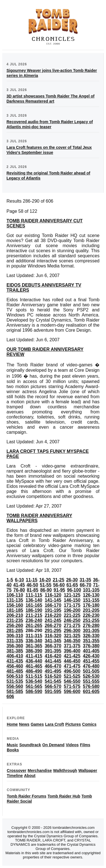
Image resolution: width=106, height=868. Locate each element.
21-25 (58, 580)
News (24, 724)
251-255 (91, 620)
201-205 (91, 610)
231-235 (15, 620)
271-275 (72, 625)
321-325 (72, 636)
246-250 (72, 620)
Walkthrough (65, 770)
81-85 (33, 590)
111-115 (34, 595)
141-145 (53, 600)
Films (85, 745)
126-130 (91, 595)
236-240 (34, 620)
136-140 (34, 600)
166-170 (53, 605)
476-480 (91, 666)
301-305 (91, 631)
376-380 (91, 646)
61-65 (72, 585)
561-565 (34, 686)
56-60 (59, 585)
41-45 (19, 585)
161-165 (34, 605)
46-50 (32, 585)
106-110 (15, 595)
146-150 (72, 600)
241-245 (53, 620)
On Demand (54, 745)
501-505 (91, 671)
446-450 (72, 661)
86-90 (46, 590)
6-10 (20, 580)
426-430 (91, 656)
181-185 (15, 610)
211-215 (34, 615)
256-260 (15, 625)
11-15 (32, 580)
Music (12, 745)
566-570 (53, 686)
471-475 (72, 666)
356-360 (15, 646)
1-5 (10, 580)
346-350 (72, 641)
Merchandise (40, 770)
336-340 (34, 641)
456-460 (15, 666)
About (30, 776)
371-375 (72, 646)
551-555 (91, 681)
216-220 (53, 615)
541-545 (53, 681)
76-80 (19, 590)
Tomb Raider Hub (64, 796)
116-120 (53, 595)
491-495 (53, 671)
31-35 (85, 580)
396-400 (72, 651)
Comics (89, 724)
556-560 (15, 686)
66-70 (86, 585)
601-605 (91, 691)
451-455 (91, 661)
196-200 (72, 610)
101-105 (91, 590)
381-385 (15, 651)
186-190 (34, 610)
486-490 (34, 671)
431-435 (15, 661)
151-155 (91, 600)
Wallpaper (88, 770)
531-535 (15, 681)
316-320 (53, 636)
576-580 (91, 686)
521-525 (72, 676)
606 (10, 697)
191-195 (53, 610)
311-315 (34, 636)
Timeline (15, 776)
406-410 (15, 656)
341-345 (53, 641)
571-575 (72, 686)
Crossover (17, 770)
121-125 (72, 595)
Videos (72, 745)
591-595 (53, 691)
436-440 (34, 661)
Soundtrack (30, 745)
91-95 (60, 590)
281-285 (15, 631)
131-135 (15, 600)
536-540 (34, 681)
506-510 (15, 676)
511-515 (34, 676)
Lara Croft (55, 724)
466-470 (53, 666)
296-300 (72, 631)
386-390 (34, 651)
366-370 (53, 646)
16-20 (45, 580)
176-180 (91, 605)
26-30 (72, 580)
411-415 (34, 656)
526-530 (91, 676)
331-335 (15, 641)
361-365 (34, 646)
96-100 (74, 590)
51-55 (46, 585)
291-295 (53, 631)
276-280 (91, 625)
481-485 (15, 671)
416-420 (53, 656)
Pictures (73, 724)
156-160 (15, 605)
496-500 (72, 671)
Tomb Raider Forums (27, 796)
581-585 (15, 691)
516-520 (53, 676)
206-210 (15, 615)
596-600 (72, 691)
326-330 (91, 636)
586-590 (34, 691)
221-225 (72, 615)
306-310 (15, 636)
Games (37, 724)
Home (12, 724)
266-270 (53, 625)
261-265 (34, 625)
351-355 (91, 641)
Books (13, 750)
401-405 (91, 651)
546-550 (72, 681)
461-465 (34, 666)
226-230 (91, 615)
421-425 (72, 656)
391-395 (53, 651)
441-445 (53, 661)
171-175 (72, 605)
